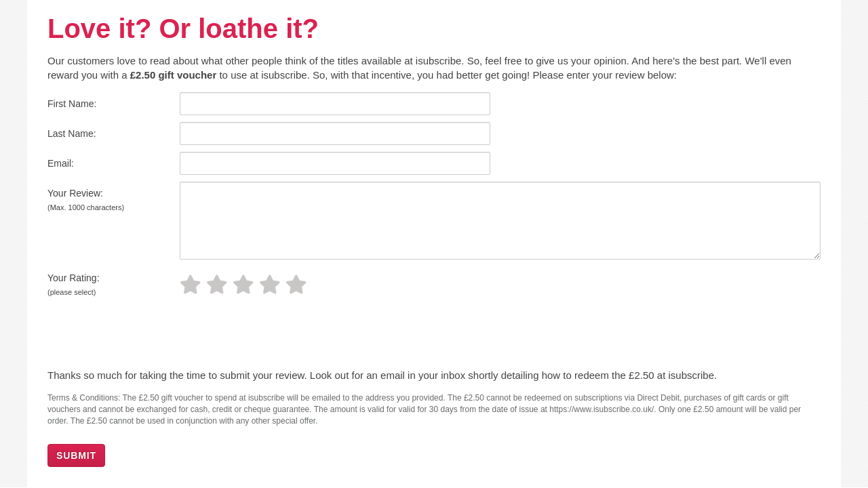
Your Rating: (74, 284)
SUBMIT (76, 455)
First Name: (72, 104)
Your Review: (86, 200)
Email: (61, 163)
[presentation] (140, 335)
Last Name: (72, 134)
